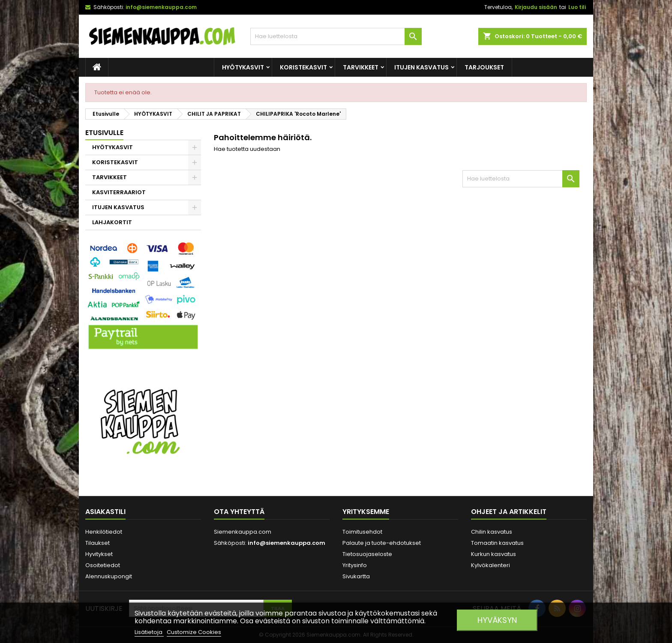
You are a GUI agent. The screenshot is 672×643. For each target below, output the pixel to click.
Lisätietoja (149, 632)
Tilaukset (97, 543)
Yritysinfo (355, 565)
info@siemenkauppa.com (161, 7)
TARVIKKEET (361, 67)
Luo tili (577, 7)
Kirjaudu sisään (536, 7)
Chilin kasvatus (492, 532)
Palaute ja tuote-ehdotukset (382, 543)
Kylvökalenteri (490, 565)
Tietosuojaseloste (367, 554)
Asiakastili (105, 512)
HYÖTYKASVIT (243, 67)
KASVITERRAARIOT (119, 192)
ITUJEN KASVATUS (421, 67)
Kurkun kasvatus (493, 554)
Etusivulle (104, 133)
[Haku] (336, 36)
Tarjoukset (484, 67)
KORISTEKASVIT (303, 67)
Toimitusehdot (362, 532)
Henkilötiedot (104, 532)
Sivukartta (356, 576)
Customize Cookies (194, 632)
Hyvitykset (99, 554)
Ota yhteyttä (239, 512)
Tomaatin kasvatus (497, 543)
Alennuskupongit (109, 576)
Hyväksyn (497, 620)
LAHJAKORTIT (112, 222)
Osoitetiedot (103, 565)
